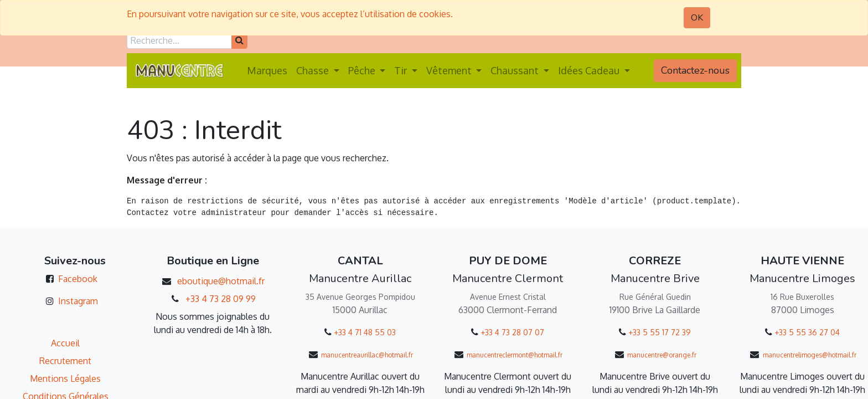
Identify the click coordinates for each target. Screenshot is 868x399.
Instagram (78, 301)
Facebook (78, 279)
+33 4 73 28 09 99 (221, 299)
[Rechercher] (239, 40)
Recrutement (65, 361)
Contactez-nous (695, 70)
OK (697, 18)
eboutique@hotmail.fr (221, 281)
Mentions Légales (65, 378)
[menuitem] (267, 71)
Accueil (65, 343)
